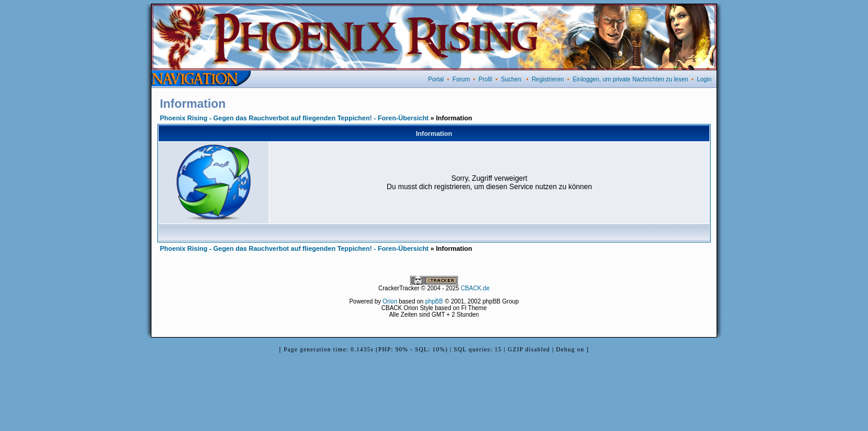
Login (704, 79)
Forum (461, 79)
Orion (390, 301)
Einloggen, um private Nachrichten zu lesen (631, 79)
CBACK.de (475, 288)
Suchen (511, 79)
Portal (436, 79)
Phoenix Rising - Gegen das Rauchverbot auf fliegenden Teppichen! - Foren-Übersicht (294, 118)
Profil (485, 79)
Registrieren (548, 79)
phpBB (434, 301)
